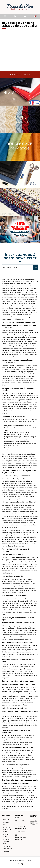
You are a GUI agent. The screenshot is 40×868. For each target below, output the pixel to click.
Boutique (6, 819)
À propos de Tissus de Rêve (7, 841)
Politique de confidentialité (8, 847)
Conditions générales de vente (7, 829)
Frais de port (7, 851)
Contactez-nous (6, 823)
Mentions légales (6, 835)
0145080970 (21, 832)
